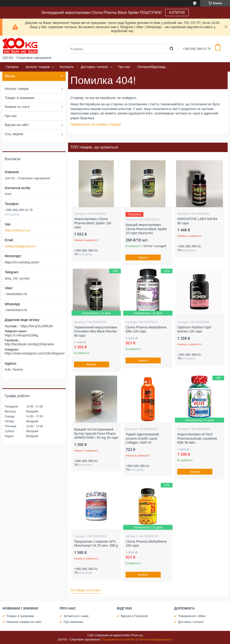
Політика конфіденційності (155, 640)
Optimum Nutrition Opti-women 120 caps (194, 329)
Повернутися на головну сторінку (96, 124)
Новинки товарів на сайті (24, 622)
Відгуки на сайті (17, 125)
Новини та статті (17, 107)
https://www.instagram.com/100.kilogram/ (35, 353)
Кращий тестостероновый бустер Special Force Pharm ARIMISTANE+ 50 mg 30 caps (96, 433)
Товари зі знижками (19, 98)
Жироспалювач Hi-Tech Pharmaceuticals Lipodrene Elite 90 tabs (197, 438)
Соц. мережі (14, 134)
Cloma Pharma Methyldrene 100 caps (146, 544)
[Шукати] (171, 49)
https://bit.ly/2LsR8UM (36, 326)
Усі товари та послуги (86, 590)
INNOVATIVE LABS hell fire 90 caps (197, 221)
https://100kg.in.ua (17, 230)
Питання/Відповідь (152, 67)
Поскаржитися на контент (119, 640)
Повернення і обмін (192, 616)
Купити (143, 257)
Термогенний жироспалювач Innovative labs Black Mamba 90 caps (96, 331)
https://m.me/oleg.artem (22, 262)
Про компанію (73, 622)
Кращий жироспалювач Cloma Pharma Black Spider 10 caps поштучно (146, 229)
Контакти (66, 67)
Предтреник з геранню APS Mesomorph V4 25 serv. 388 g (96, 544)
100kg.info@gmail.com (20, 246)
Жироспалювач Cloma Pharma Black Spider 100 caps (93, 223)
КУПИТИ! (177, 13)
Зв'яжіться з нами (76, 616)
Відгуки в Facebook (134, 616)
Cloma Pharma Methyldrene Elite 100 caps (146, 329)
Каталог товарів (38, 67)
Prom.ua (137, 635)
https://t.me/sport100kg (21, 335)
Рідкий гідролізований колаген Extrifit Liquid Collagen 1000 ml (142, 438)
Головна (12, 67)
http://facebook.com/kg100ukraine (29, 344)
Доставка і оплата (94, 67)
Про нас (124, 67)
